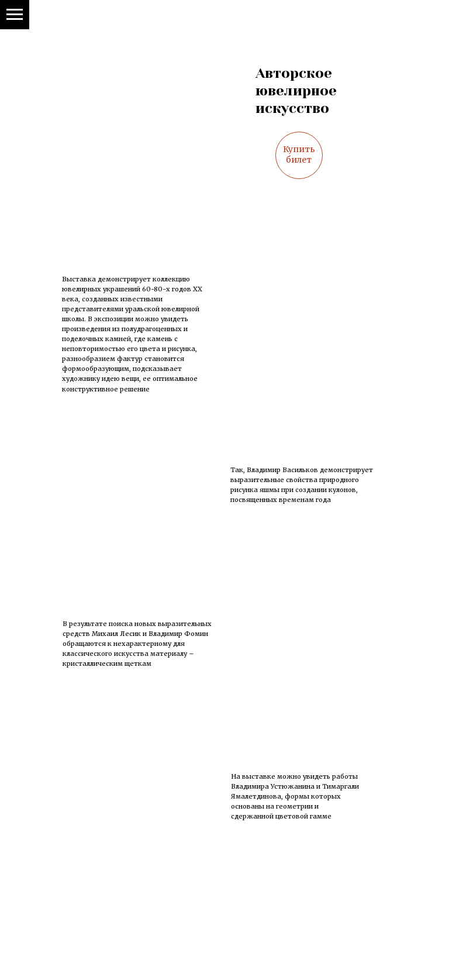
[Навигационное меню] (15, 15)
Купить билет (299, 154)
